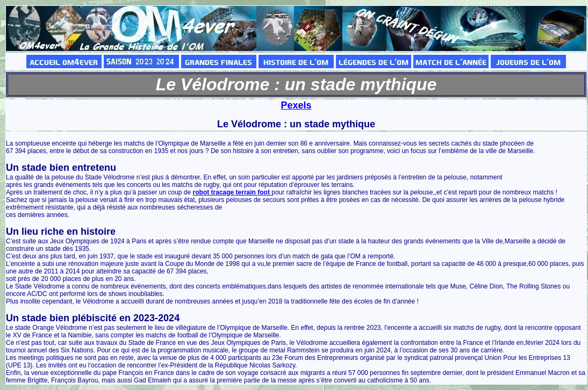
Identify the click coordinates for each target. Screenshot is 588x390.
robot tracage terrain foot (232, 192)
